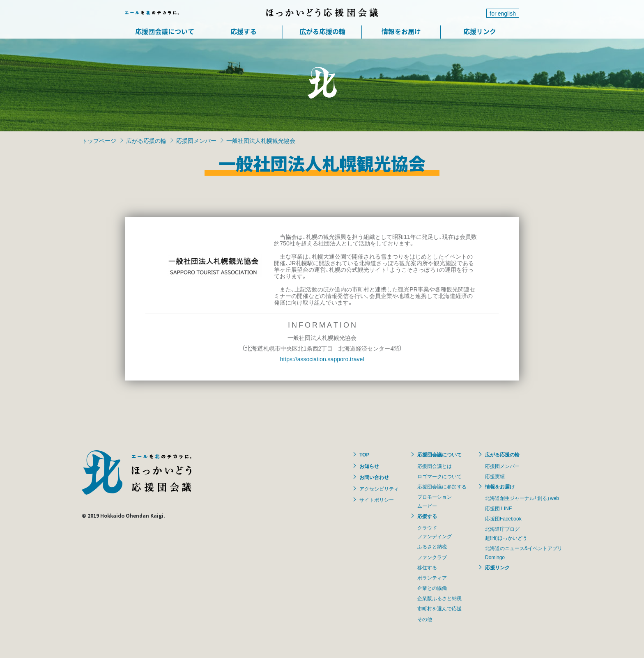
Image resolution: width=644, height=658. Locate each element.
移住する (427, 567)
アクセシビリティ (379, 488)
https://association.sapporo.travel (322, 359)
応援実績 (495, 476)
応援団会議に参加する (442, 486)
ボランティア (432, 578)
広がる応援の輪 (322, 31)
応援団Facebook (503, 518)
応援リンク (480, 31)
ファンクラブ (432, 557)
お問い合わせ (374, 477)
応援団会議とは (435, 466)
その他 (425, 619)
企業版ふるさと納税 (439, 598)
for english (503, 13)
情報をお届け (401, 31)
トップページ (99, 140)
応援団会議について (165, 31)
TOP (364, 454)
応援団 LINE (499, 508)
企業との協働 (432, 588)
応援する (244, 31)
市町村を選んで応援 (439, 608)
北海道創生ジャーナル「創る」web (522, 498)
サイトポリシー (377, 500)
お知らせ (369, 466)
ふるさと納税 (432, 546)
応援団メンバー (196, 140)
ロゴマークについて (439, 476)
